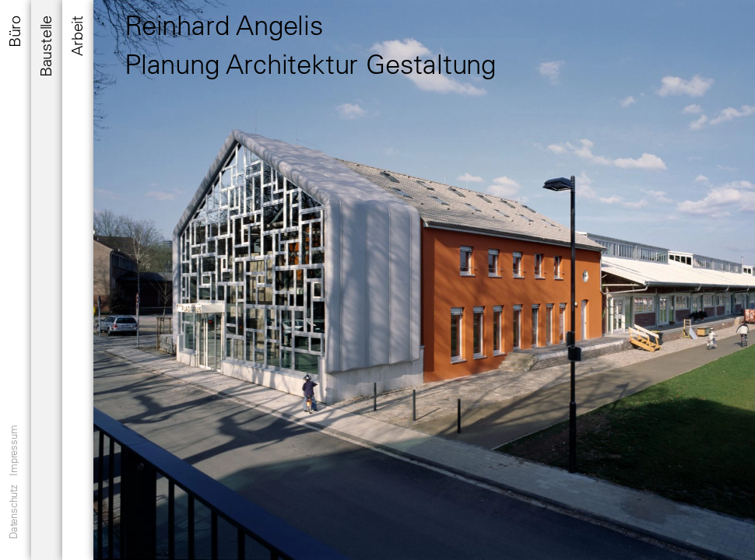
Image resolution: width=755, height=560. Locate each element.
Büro (14, 31)
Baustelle (46, 46)
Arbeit (77, 36)
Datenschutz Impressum (13, 482)
